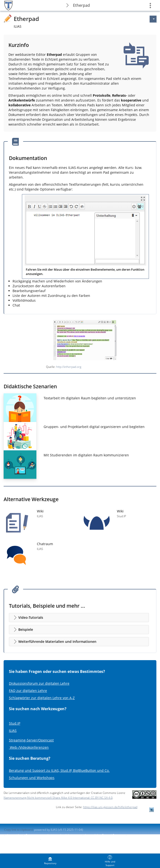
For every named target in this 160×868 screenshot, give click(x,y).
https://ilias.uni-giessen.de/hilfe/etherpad (110, 807)
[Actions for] (153, 19)
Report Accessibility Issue (21, 839)
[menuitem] (50, 861)
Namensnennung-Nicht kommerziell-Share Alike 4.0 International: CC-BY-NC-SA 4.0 (58, 798)
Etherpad (81, 5)
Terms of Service (54, 839)
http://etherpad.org (69, 367)
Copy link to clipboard (18, 830)
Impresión (14, 835)
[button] (79, 618)
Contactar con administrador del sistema (53, 835)
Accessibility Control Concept (104, 835)
